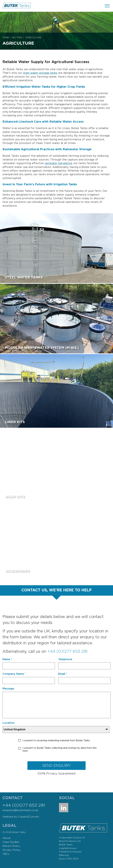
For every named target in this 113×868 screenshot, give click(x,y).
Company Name (14, 674)
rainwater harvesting (58, 163)
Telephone (65, 659)
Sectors (17, 38)
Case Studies (11, 842)
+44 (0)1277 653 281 (67, 652)
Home (6, 38)
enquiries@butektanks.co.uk (20, 810)
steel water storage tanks (40, 73)
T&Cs (6, 854)
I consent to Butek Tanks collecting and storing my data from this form (59, 750)
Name (7, 659)
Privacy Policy (12, 850)
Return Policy (11, 846)
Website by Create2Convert (21, 817)
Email (63, 674)
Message (8, 689)
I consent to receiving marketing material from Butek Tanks (56, 741)
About (7, 838)
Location (8, 723)
